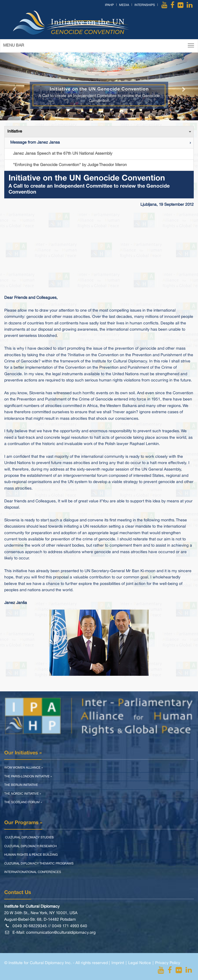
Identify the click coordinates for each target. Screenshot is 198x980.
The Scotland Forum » (23, 802)
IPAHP (109, 5)
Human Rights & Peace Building (31, 855)
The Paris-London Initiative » (28, 777)
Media (124, 5)
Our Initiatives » (23, 753)
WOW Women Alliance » (24, 768)
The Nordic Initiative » (23, 794)
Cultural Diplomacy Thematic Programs (39, 864)
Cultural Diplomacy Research (30, 846)
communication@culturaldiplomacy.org (61, 933)
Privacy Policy (168, 963)
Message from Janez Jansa (35, 143)
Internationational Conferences (33, 872)
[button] (15, 86)
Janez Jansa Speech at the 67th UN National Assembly (63, 154)
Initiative (15, 132)
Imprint (118, 963)
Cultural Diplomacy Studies (29, 838)
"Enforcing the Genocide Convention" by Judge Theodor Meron (70, 165)
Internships (145, 5)
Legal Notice (140, 963)
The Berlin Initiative (21, 785)
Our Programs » (23, 823)
